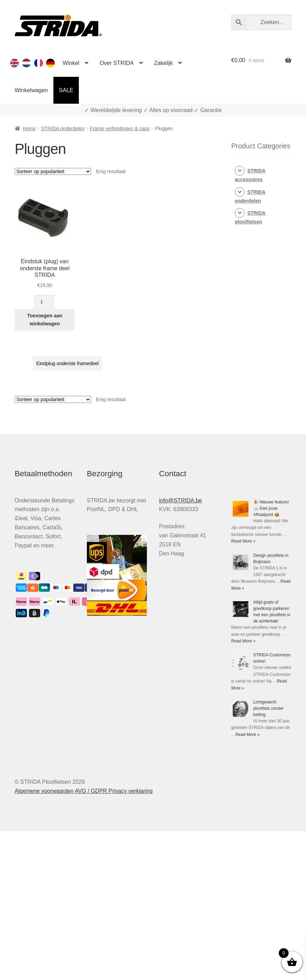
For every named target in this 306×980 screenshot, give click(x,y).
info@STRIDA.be (181, 500)
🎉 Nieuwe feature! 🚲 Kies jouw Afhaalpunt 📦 (271, 508)
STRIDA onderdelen (63, 128)
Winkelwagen (31, 90)
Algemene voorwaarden (44, 791)
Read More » (243, 541)
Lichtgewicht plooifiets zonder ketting (268, 708)
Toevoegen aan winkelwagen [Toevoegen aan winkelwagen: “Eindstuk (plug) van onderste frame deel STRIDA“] (45, 320)
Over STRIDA (117, 63)
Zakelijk (163, 63)
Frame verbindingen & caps (120, 128)
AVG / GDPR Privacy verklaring (114, 791)
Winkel (71, 63)
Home (29, 128)
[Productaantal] (44, 302)
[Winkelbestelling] (53, 171)
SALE (66, 90)
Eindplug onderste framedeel (68, 363)
